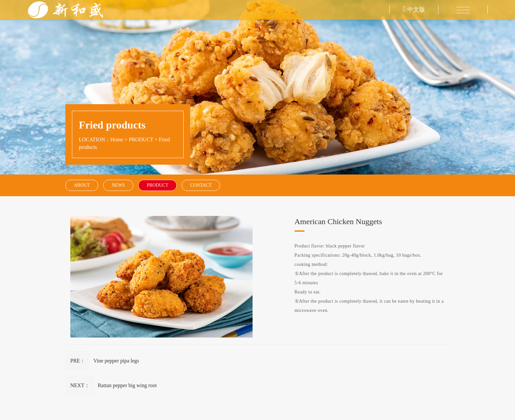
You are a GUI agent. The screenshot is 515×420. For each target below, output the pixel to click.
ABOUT (82, 185)
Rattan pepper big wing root (127, 385)
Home (117, 140)
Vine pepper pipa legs (116, 361)
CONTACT (201, 185)
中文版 (414, 10)
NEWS (118, 185)
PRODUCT (141, 140)
